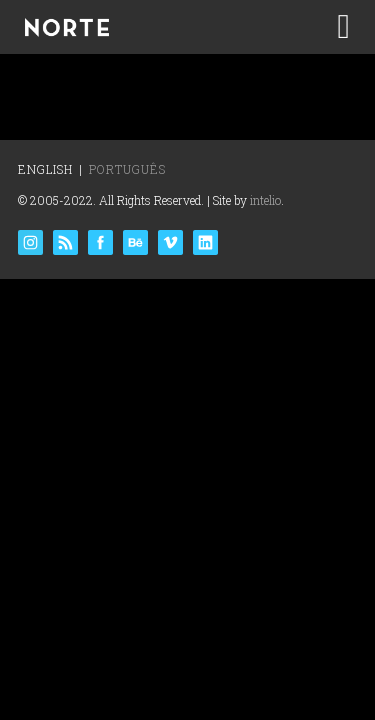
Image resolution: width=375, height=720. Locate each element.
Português (127, 169)
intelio (265, 200)
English (45, 169)
